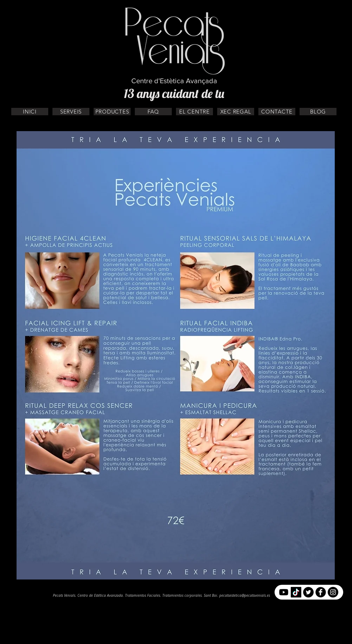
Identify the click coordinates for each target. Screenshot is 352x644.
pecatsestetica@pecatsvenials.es (245, 596)
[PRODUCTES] (112, 112)
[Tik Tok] (296, 592)
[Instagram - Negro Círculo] (333, 592)
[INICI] (30, 112)
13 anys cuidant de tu (174, 93)
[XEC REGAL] (236, 112)
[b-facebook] (321, 592)
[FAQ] (153, 112)
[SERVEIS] (71, 112)
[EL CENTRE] (194, 112)
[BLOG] (318, 112)
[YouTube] (284, 592)
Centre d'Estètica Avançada (174, 81)
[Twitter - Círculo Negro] (308, 592)
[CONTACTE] (277, 112)
